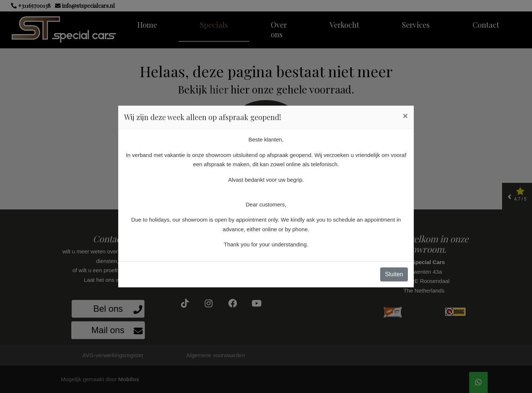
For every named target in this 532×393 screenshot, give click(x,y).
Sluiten (394, 274)
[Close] (405, 116)
